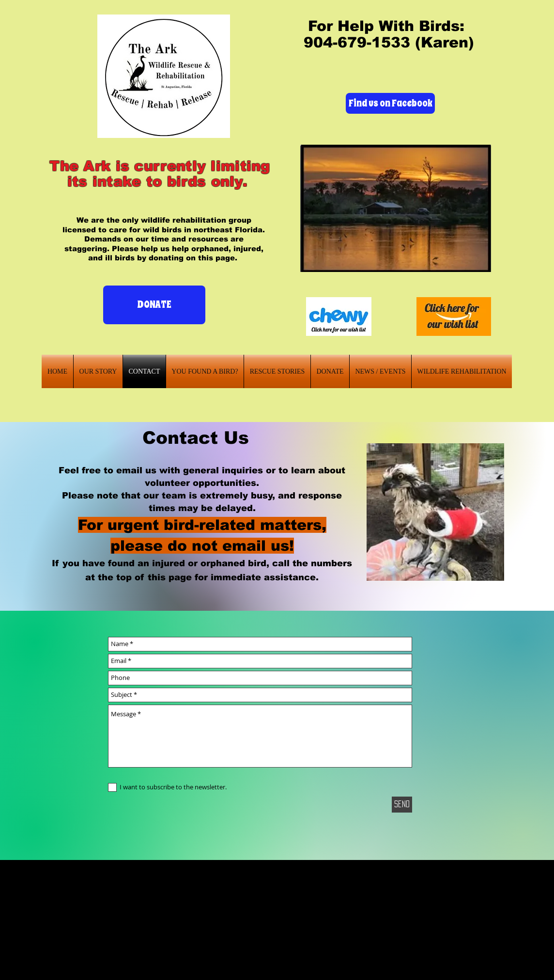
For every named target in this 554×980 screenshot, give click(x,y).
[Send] (402, 805)
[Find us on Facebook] (390, 103)
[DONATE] (154, 305)
